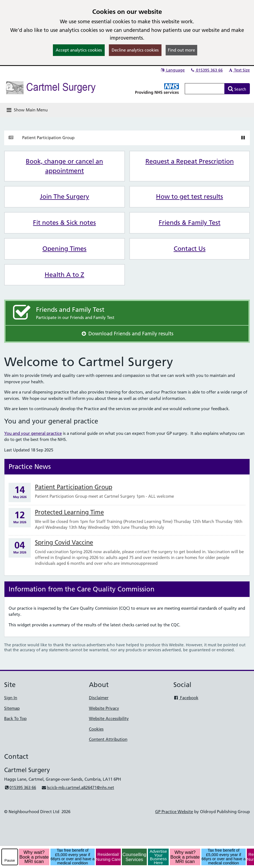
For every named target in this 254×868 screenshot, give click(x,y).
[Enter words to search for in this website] (205, 89)
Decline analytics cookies (135, 50)
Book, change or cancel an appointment (64, 166)
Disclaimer (99, 698)
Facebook (186, 698)
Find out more (181, 50)
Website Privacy (104, 708)
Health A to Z (64, 275)
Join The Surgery (65, 196)
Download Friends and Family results (127, 334)
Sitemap (12, 708)
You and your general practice (33, 433)
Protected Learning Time (69, 512)
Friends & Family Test (190, 223)
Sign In (11, 698)
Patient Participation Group (48, 138)
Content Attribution (108, 739)
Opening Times (64, 249)
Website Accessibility (109, 718)
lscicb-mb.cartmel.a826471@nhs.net (78, 787)
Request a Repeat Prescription (190, 161)
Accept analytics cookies (79, 50)
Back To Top (15, 718)
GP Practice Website (174, 812)
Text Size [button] (239, 70)
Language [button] (172, 70)
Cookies (96, 729)
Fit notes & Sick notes (64, 223)
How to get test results (189, 196)
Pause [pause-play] (10, 860)
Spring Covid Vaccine (64, 542)
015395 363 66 (206, 70)
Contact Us (190, 249)
